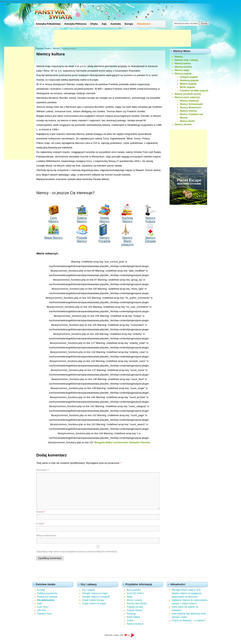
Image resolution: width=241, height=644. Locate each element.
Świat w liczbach (135, 624)
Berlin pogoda (187, 87)
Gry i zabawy (89, 590)
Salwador (134, 442)
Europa (129, 24)
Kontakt (41, 590)
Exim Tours (43, 607)
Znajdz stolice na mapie (94, 604)
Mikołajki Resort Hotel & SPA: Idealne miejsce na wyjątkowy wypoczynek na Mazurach (187, 593)
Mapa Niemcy (53, 238)
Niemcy (56, 48)
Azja (104, 24)
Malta (109, 442)
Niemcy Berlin (187, 121)
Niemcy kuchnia (183, 67)
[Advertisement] (122, 38)
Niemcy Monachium (190, 108)
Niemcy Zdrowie (150, 239)
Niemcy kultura (183, 63)
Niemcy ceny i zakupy (186, 60)
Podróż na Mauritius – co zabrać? (189, 620)
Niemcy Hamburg (189, 101)
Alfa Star (42, 610)
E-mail (40, 524)
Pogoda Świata (135, 610)
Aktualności (144, 24)
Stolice (130, 620)
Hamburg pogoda (189, 80)
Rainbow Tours (45, 614)
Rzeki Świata (133, 617)
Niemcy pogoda (183, 74)
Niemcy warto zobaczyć (187, 97)
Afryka (94, 24)
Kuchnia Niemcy (127, 220)
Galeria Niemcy (82, 220)
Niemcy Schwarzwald (191, 104)
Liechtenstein (120, 442)
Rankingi (131, 614)
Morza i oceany (135, 600)
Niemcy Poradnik (104, 239)
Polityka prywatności (48, 593)
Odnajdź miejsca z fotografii (96, 597)
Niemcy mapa (182, 70)
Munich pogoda (188, 84)
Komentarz (43, 470)
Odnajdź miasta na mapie (95, 593)
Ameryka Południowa (48, 24)
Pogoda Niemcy (82, 239)
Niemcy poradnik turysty (188, 94)
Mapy (130, 597)
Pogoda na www (135, 607)
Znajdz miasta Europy (93, 600)
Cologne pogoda (189, 77)
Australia (116, 24)
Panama (145, 442)
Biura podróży (134, 590)
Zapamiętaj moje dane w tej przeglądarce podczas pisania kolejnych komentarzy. (77, 552)
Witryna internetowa (46, 536)
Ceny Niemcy (53, 220)
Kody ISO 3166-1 (136, 593)
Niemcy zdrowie (183, 124)
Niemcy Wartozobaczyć (127, 241)
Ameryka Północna (75, 24)
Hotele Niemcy (104, 220)
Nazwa (41, 512)
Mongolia (100, 442)
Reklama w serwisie (47, 597)
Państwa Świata (43, 48)
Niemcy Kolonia (188, 111)
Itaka (40, 604)
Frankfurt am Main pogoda (194, 91)
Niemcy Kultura (150, 220)
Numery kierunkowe (137, 604)
